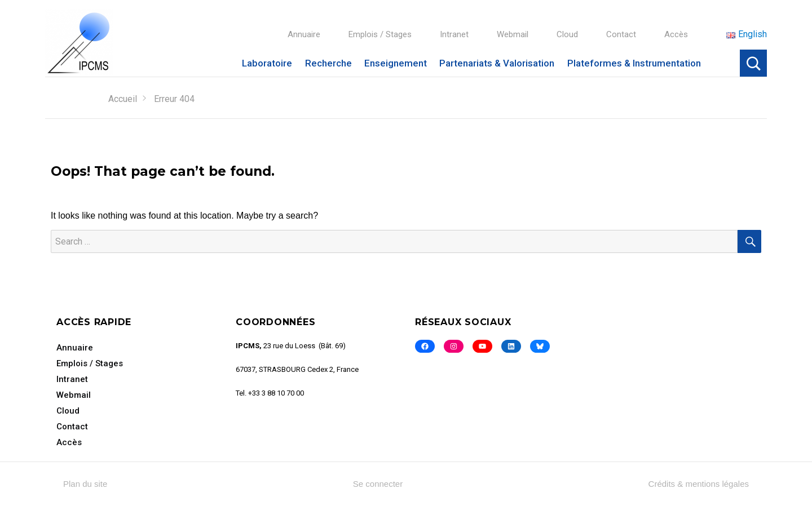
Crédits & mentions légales (699, 484)
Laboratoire (267, 63)
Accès (676, 34)
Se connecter (378, 484)
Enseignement (396, 63)
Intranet (454, 34)
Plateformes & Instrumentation (634, 63)
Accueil (123, 99)
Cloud (567, 34)
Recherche (328, 63)
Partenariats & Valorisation (497, 63)
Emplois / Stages (380, 34)
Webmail (513, 34)
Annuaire (304, 34)
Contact (621, 34)
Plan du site (85, 484)
